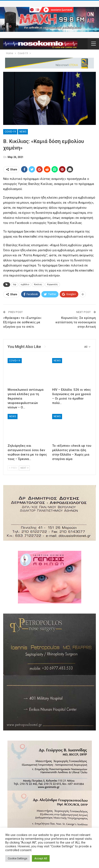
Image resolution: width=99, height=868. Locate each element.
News (23, 132)
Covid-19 (10, 132)
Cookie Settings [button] (18, 858)
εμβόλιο (25, 284)
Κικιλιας (38, 284)
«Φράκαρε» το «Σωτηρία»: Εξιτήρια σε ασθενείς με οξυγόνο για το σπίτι (23, 322)
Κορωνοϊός (52, 284)
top (15, 284)
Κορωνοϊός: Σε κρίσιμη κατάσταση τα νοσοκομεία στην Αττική (76, 322)
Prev (13, 468)
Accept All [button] (41, 858)
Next (24, 468)
